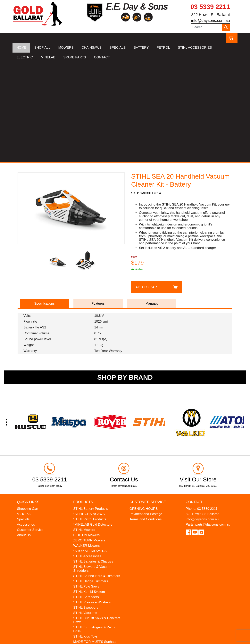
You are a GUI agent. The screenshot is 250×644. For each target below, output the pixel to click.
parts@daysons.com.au (213, 425)
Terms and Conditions (146, 420)
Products (83, 402)
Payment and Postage (146, 414)
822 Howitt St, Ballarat (211, 15)
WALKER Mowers (86, 446)
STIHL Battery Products (91, 409)
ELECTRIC (25, 57)
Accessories (26, 425)
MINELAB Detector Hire (91, 563)
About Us (24, 435)
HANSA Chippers (86, 553)
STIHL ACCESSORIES (195, 48)
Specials (23, 420)
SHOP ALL (42, 48)
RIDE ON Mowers (86, 435)
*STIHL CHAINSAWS (89, 414)
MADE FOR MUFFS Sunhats (95, 542)
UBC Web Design (43, 639)
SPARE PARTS (75, 57)
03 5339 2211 (210, 7)
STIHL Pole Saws (86, 487)
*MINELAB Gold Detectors (93, 425)
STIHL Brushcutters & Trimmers (97, 476)
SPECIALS (118, 48)
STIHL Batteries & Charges (93, 462)
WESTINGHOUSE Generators (96, 558)
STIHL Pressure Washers (92, 503)
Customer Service (30, 430)
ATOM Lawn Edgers (88, 547)
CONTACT (102, 57)
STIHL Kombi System (89, 492)
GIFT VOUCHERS (87, 568)
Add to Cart (147, 188)
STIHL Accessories (87, 457)
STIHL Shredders (86, 497)
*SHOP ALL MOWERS (90, 451)
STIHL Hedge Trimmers (91, 482)
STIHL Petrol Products (90, 420)
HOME (21, 48)
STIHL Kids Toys (85, 537)
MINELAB (48, 57)
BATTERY (141, 48)
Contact (194, 402)
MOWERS (66, 48)
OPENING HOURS (144, 409)
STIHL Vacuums (85, 513)
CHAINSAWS (92, 48)
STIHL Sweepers (86, 508)
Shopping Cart (28, 409)
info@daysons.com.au (211, 21)
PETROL (163, 48)
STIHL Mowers (84, 430)
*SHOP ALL (26, 414)
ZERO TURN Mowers (89, 441)
